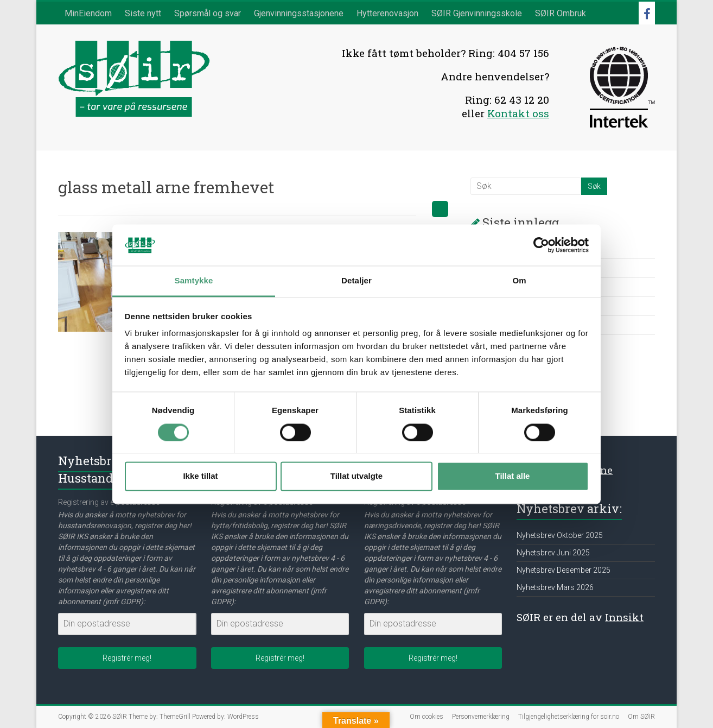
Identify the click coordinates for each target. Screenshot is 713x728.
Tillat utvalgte (356, 476)
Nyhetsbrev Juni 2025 (553, 553)
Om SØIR (641, 717)
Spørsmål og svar (208, 13)
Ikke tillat (200, 476)
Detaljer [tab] (356, 281)
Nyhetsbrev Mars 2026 (555, 587)
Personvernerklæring (481, 717)
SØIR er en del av (580, 617)
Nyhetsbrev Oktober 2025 (560, 535)
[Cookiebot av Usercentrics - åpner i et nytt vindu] (541, 245)
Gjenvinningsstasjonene (299, 13)
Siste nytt (143, 13)
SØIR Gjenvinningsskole (477, 13)
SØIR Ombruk (561, 13)
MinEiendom (88, 13)
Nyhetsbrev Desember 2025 (564, 570)
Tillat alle (513, 476)
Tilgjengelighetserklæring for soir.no (569, 717)
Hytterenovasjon (387, 13)
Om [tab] (519, 281)
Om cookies (426, 717)
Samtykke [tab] (194, 281)
